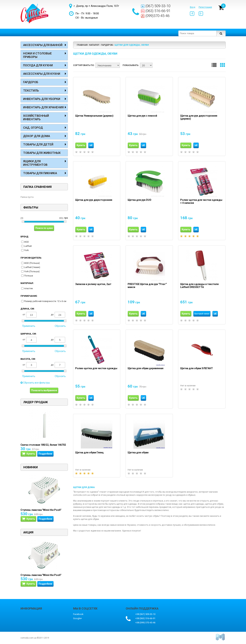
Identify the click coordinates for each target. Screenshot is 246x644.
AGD (27, 242)
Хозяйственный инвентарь (36, 117)
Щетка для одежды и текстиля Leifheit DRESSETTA (199, 286)
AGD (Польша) (32, 263)
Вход (193, 7)
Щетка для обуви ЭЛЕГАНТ (197, 368)
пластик (29, 288)
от (30, 315)
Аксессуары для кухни (42, 74)
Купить (81, 145)
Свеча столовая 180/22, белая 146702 (43, 445)
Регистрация (205, 7)
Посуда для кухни (38, 65)
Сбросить (60, 326)
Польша (29, 276)
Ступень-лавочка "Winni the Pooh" (41, 510)
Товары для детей (38, 144)
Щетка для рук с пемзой (142, 116)
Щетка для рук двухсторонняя (94, 200)
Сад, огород (33, 128)
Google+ (77, 618)
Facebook (78, 614)
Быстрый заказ (202, 314)
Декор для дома (37, 136)
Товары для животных (42, 153)
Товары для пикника (40, 173)
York (26, 250)
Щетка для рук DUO (139, 200)
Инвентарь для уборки (42, 99)
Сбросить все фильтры (35, 383)
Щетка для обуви (138, 452)
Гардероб (31, 82)
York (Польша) (32, 271)
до (58, 315)
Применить (29, 326)
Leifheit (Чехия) (32, 267)
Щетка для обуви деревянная (146, 368)
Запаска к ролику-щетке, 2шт (93, 284)
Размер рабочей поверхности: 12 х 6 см (45, 301)
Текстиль (31, 90)
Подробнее (45, 454)
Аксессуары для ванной (43, 45)
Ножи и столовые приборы (38, 55)
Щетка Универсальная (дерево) (94, 116)
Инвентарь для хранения (43, 107)
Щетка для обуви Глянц (89, 452)
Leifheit (28, 246)
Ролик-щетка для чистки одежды (96, 368)
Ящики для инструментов (35, 163)
